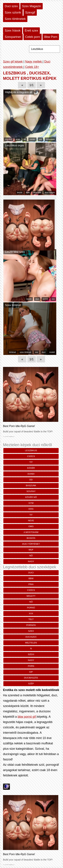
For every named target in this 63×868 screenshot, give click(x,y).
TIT (31, 462)
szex (31, 631)
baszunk (31, 485)
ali (25, 139)
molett (52, 352)
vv (31, 515)
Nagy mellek (34, 62)
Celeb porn (33, 37)
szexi (31, 654)
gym (31, 503)
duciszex (31, 637)
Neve (31, 521)
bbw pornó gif (27, 717)
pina (31, 584)
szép (31, 684)
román (32, 139)
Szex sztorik (13, 13)
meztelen (31, 643)
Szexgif (30, 13)
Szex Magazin (32, 6)
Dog (31, 509)
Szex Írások (13, 31)
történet (13, 352)
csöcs (31, 456)
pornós (31, 625)
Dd (31, 480)
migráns (9, 139)
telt (31, 619)
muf (31, 550)
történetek (50, 139)
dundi (31, 474)
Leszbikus (31, 450)
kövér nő (31, 497)
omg (31, 526)
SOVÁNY (31, 491)
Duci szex (11, 6)
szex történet (25, 352)
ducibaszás (31, 678)
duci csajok (50, 193)
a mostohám (31, 532)
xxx (40, 139)
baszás (31, 538)
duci (37, 299)
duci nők (37, 193)
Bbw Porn (51, 37)
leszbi (20, 193)
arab (18, 139)
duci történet (31, 544)
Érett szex (31, 31)
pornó (45, 299)
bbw (28, 193)
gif (31, 672)
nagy (31, 561)
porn (31, 666)
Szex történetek (15, 19)
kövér (31, 468)
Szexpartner (13, 37)
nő (31, 556)
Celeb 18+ (32, 67)
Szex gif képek (13, 62)
